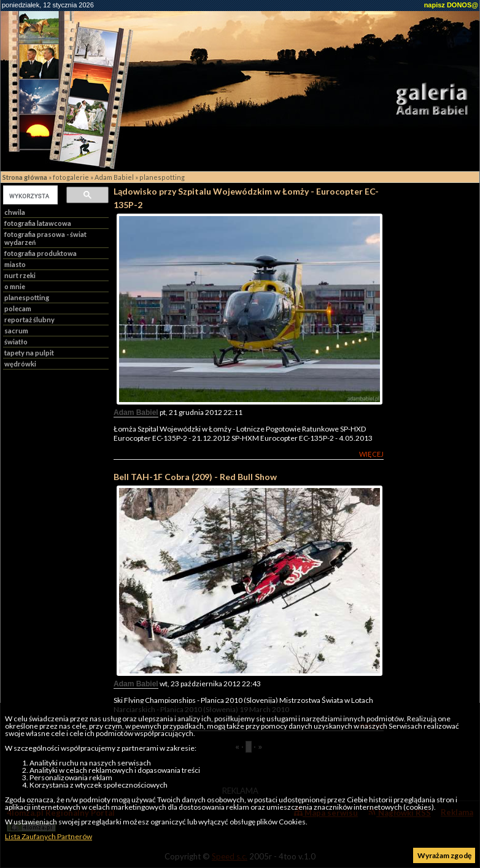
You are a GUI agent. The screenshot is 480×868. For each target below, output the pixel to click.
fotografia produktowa (41, 253)
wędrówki (20, 364)
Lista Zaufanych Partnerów (48, 836)
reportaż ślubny (29, 320)
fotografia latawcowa (38, 223)
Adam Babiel (114, 177)
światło (16, 342)
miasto (15, 264)
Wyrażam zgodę (444, 855)
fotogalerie (71, 177)
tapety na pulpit (29, 353)
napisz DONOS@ (451, 5)
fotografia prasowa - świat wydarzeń (45, 238)
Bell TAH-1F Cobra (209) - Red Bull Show (195, 477)
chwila (15, 212)
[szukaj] (29, 196)
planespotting (162, 177)
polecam (18, 308)
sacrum (16, 331)
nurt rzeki (20, 275)
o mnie (15, 286)
